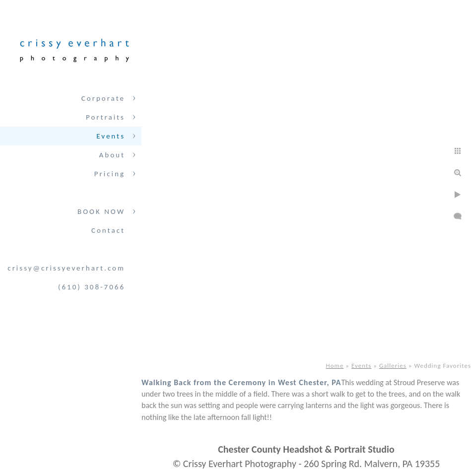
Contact (108, 230)
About (112, 155)
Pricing (110, 174)
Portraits (105, 117)
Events (111, 136)
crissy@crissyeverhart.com (66, 268)
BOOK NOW (101, 211)
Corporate (103, 98)
